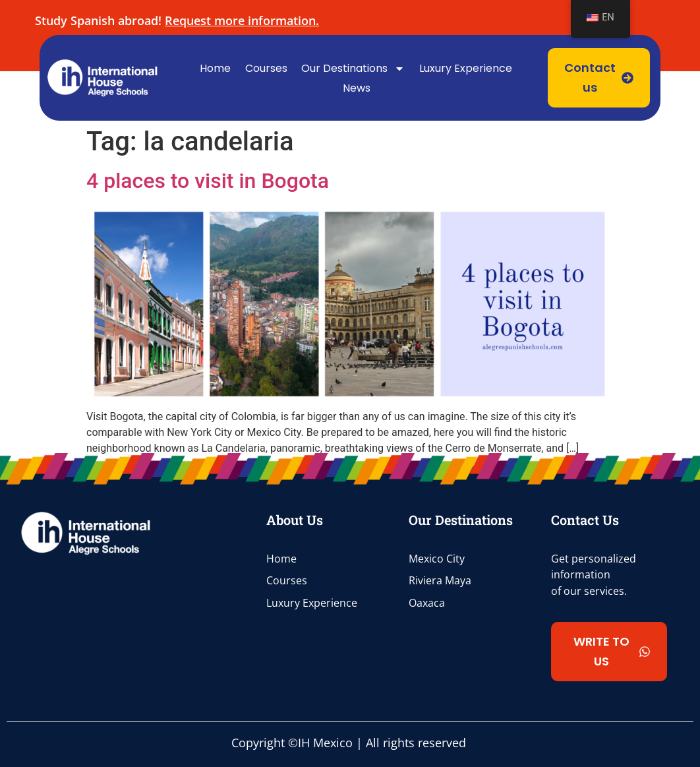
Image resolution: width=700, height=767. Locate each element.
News (357, 88)
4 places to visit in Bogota (208, 181)
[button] (609, 652)
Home (215, 68)
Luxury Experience (466, 68)
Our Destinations (353, 69)
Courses (266, 68)
